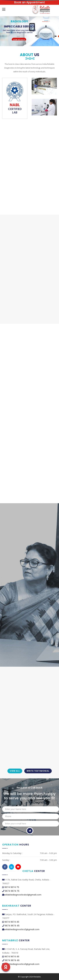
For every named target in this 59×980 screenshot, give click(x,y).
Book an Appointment (30, 2)
